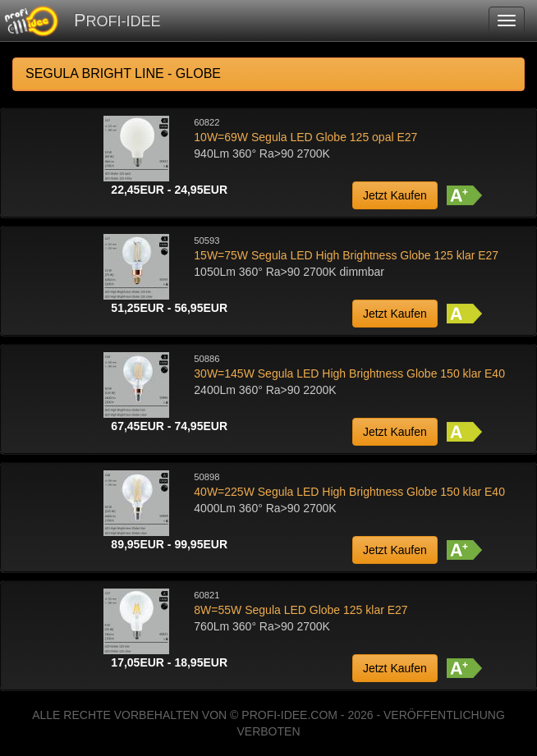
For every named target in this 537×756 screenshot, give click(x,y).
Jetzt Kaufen (395, 195)
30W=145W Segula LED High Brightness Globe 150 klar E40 (349, 373)
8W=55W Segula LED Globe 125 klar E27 (301, 610)
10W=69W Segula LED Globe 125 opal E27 (305, 137)
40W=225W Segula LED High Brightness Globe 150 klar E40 (349, 492)
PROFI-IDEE (117, 20)
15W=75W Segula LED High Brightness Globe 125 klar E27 (346, 255)
